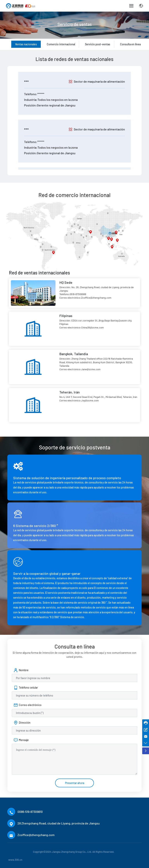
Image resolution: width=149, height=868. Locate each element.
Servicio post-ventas (98, 44)
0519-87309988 (78, 294)
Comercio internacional (61, 44)
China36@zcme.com (92, 327)
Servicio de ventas (75, 31)
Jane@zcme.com (91, 369)
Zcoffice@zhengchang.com (96, 298)
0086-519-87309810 (30, 812)
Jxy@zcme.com (90, 400)
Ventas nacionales (26, 44)
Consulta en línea (130, 44)
